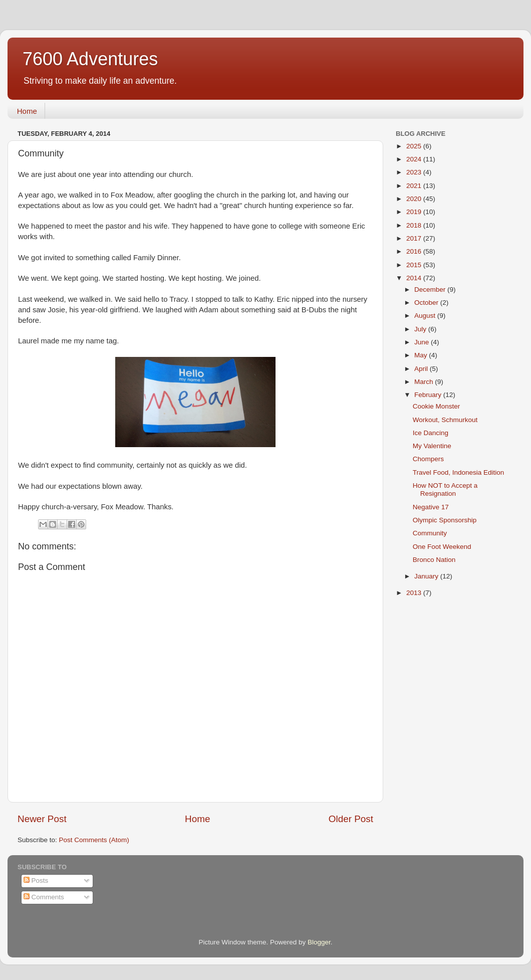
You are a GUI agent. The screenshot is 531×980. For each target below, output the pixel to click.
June (423, 342)
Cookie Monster (437, 406)
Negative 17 (431, 507)
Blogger (319, 942)
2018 (415, 225)
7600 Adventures (90, 59)
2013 (415, 593)
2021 (415, 186)
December (431, 289)
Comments (44, 897)
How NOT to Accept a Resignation (445, 489)
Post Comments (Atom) (94, 840)
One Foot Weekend (442, 547)
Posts (36, 880)
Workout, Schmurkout (445, 420)
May (422, 355)
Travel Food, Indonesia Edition (459, 472)
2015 (415, 265)
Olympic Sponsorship (445, 520)
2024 (415, 159)
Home (27, 111)
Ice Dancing (431, 433)
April (422, 369)
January (427, 576)
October (427, 303)
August (426, 316)
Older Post (351, 819)
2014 (415, 278)
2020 (415, 199)
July (421, 329)
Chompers (428, 459)
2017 (415, 238)
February (429, 395)
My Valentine (432, 446)
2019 (415, 212)
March (425, 382)
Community (430, 533)
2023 (415, 172)
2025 (415, 146)
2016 (415, 251)
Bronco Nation (434, 560)
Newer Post (42, 819)
